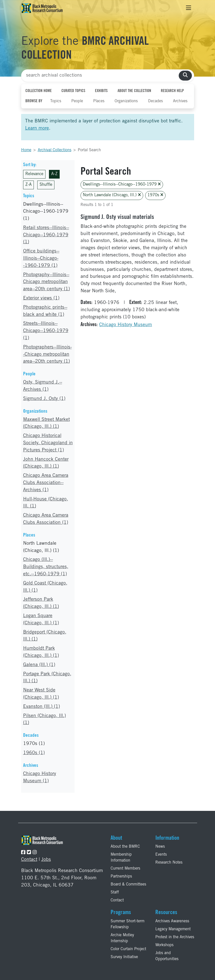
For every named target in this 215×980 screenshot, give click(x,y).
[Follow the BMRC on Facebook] (23, 853)
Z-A (28, 185)
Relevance (34, 174)
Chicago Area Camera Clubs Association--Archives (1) (46, 483)
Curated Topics (73, 91)
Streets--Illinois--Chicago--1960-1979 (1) (46, 331)
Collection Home (39, 91)
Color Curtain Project (128, 949)
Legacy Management (173, 929)
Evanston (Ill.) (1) (42, 707)
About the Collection (134, 91)
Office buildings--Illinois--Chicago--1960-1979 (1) (41, 259)
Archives (180, 101)
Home (26, 150)
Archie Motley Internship (122, 938)
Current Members (125, 869)
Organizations (126, 101)
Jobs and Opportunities (167, 956)
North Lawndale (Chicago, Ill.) (112, 195)
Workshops (164, 945)
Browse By (34, 101)
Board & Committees (128, 884)
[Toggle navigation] (189, 8)
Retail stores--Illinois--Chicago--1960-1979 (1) (46, 235)
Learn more (37, 128)
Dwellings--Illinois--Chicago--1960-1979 (122, 184)
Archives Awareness (172, 921)
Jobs (46, 860)
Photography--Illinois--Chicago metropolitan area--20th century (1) (46, 282)
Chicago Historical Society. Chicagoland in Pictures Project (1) (48, 443)
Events (161, 855)
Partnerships (121, 877)
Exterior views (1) (41, 298)
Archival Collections (55, 150)
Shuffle (46, 185)
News (160, 847)
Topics (56, 101)
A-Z (54, 174)
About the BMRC (125, 847)
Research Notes (169, 863)
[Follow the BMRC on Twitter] (29, 853)
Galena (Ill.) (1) (39, 665)
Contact (29, 860)
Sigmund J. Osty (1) (44, 399)
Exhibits (101, 91)
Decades (155, 101)
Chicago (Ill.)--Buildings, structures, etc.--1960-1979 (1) (46, 567)
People (77, 101)
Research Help (172, 91)
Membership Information (121, 858)
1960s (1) (34, 753)
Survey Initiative (124, 957)
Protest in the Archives (175, 937)
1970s (155, 195)
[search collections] (185, 76)
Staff (115, 892)
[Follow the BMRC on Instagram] (35, 853)
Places (99, 101)
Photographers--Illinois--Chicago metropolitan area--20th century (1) (47, 355)
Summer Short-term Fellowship (128, 924)
